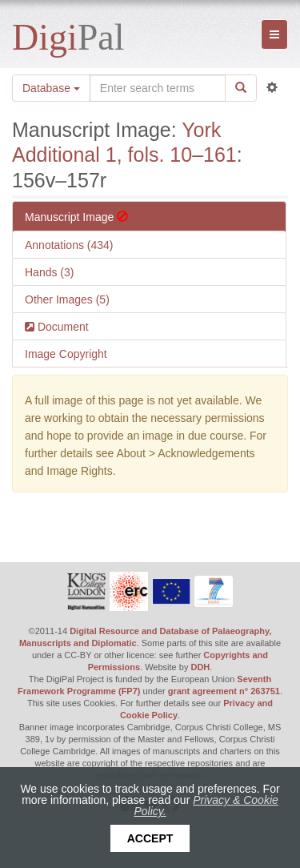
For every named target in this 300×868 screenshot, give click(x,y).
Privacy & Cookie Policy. (206, 806)
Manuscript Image (76, 217)
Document (62, 327)
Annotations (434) (69, 245)
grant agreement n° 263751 (224, 691)
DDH (200, 667)
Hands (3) (49, 272)
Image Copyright (66, 354)
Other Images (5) (67, 299)
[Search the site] (158, 88)
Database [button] (51, 88)
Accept (150, 838)
